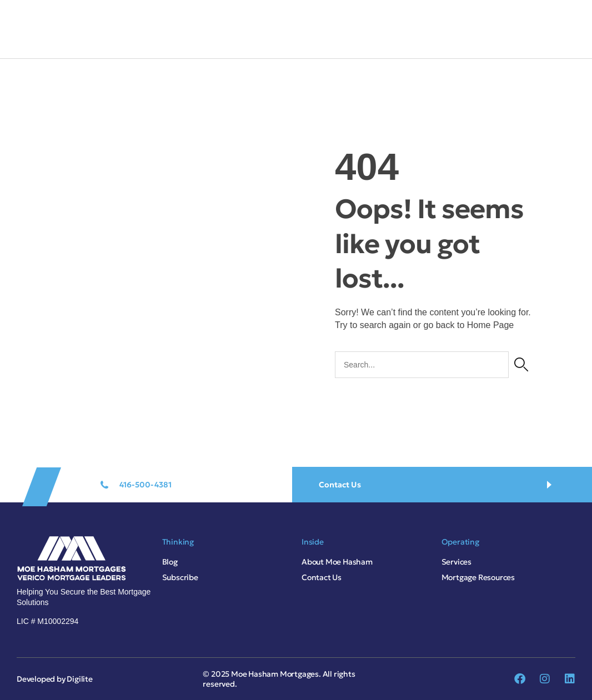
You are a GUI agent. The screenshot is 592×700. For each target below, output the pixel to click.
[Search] (521, 365)
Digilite (79, 679)
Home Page (491, 325)
